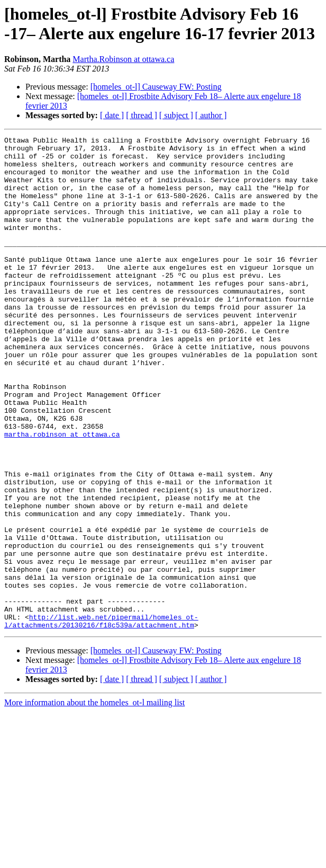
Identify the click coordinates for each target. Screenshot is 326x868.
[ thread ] (142, 115)
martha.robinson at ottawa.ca (62, 494)
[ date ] (112, 115)
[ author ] (211, 115)
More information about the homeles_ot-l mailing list (94, 801)
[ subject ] (176, 115)
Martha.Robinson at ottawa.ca (123, 59)
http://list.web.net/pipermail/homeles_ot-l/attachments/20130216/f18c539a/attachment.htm (101, 719)
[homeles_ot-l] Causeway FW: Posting (156, 87)
